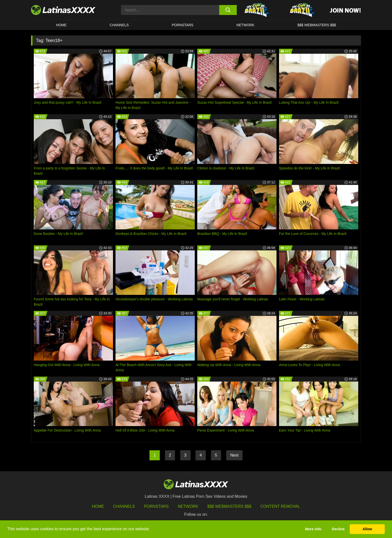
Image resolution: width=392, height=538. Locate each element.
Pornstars (182, 25)
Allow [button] (367, 529)
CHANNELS (119, 25)
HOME (61, 25)
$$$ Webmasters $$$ (229, 506)
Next (234, 455)
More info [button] (313, 529)
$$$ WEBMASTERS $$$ (317, 25)
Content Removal (280, 506)
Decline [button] (338, 529)
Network (245, 25)
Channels (124, 506)
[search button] (228, 10)
